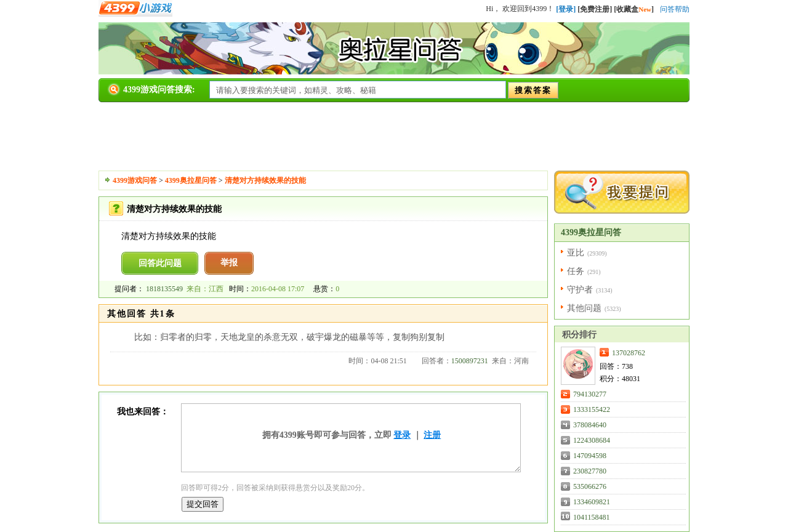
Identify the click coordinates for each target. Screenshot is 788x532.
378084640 (590, 425)
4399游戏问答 (135, 180)
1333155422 (592, 409)
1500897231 (470, 361)
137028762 (629, 353)
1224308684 (592, 440)
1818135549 (164, 289)
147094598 (590, 456)
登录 (402, 435)
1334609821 (592, 502)
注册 (432, 435)
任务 (576, 271)
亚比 (576, 253)
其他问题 (584, 308)
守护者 (580, 290)
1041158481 (592, 517)
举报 (229, 263)
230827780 (590, 471)
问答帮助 (675, 9)
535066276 (590, 486)
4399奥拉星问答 (191, 180)
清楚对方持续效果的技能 (265, 180)
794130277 (590, 394)
